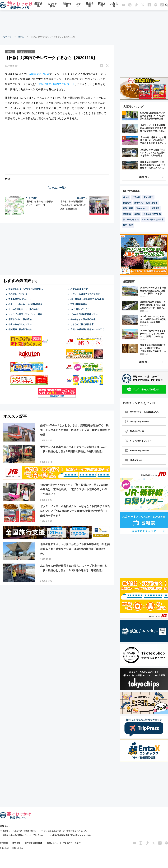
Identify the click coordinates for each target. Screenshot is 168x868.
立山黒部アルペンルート (20, 299)
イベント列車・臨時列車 (153, 220)
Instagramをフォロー (137, 421)
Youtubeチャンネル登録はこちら (142, 412)
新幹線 (137, 214)
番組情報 (89, 5)
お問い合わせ (53, 843)
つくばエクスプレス (152, 214)
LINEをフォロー (135, 460)
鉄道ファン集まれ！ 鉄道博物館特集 (25, 304)
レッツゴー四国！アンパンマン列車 (25, 314)
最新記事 (38, 5)
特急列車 (127, 214)
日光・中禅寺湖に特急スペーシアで (87, 329)
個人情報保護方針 (32, 843)
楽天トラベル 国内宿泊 (20, 319)
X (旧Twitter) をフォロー (138, 441)
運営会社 (16, 843)
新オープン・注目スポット (146, 203)
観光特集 (67, 5)
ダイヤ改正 (148, 197)
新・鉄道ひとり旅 (131, 220)
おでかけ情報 (53, 5)
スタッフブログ (26, 51)
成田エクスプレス (39, 74)
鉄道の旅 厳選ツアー (80, 289)
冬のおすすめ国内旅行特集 (83, 319)
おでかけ (136, 197)
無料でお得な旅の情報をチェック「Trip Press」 (24, 835)
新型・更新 (128, 208)
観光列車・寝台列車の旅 (20, 329)
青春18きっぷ (142, 208)
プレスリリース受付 (72, 843)
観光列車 (127, 203)
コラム (78, 5)
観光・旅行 (128, 225)
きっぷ (126, 197)
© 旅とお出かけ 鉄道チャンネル (12, 848)
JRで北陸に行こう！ (80, 309)
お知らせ (114, 5)
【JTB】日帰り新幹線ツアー (84, 314)
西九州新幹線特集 (79, 304)
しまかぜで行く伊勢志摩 (82, 324)
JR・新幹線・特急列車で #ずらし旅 (87, 299)
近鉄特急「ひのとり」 (19, 294)
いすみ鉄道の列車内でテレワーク (55, 84)
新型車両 (155, 208)
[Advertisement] (84, 23)
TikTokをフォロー (135, 431)
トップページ (6, 37)
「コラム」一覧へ (57, 187)
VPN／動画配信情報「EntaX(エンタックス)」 (72, 835)
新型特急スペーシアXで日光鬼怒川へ (26, 289)
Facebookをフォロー (137, 451)
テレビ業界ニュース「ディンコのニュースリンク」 (66, 831)
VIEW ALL (144, 177)
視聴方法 (102, 5)
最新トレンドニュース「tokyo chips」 (20, 831)
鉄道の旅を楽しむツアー (20, 324)
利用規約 (4, 843)
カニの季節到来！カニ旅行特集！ (24, 309)
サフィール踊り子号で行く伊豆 (85, 294)
